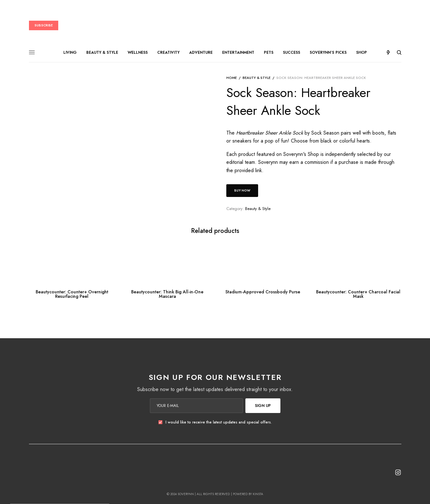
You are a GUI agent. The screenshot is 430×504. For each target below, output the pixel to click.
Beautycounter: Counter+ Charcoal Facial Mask (358, 294)
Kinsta (258, 494)
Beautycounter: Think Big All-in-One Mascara (167, 294)
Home (232, 78)
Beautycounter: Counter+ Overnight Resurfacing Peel (72, 294)
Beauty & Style (257, 78)
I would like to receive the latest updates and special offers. (219, 422)
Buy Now (242, 190)
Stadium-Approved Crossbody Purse (263, 292)
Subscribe (44, 25)
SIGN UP (263, 406)
